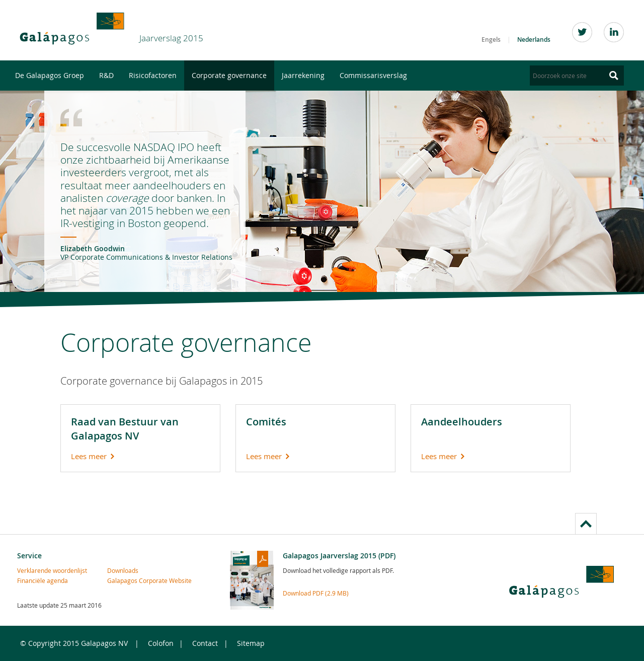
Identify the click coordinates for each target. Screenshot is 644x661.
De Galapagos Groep (50, 75)
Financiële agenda (39, 580)
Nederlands (534, 40)
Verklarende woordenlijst (39, 570)
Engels (491, 40)
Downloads (123, 570)
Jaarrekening (303, 75)
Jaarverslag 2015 (171, 38)
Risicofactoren (153, 75)
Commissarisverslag (373, 75)
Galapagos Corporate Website (129, 580)
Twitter (582, 32)
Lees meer (89, 456)
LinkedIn (614, 32)
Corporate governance (229, 75)
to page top (586, 524)
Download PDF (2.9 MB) (316, 593)
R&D (106, 75)
